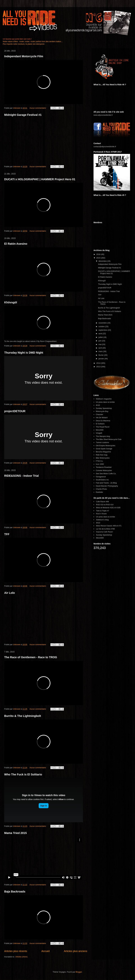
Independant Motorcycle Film (24, 56)
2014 (99, 363)
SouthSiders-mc (102, 480)
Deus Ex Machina (103, 421)
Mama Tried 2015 (15, 833)
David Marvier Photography (107, 486)
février (101, 355)
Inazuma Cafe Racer (104, 532)
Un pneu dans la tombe (105, 402)
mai (100, 344)
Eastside (99, 492)
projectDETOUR (15, 411)
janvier (102, 359)
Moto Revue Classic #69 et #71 (109, 526)
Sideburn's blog (102, 520)
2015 (99, 258)
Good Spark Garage (104, 449)
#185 (118, 508)
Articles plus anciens (76, 951)
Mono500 (100, 430)
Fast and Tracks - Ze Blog (106, 483)
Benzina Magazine (103, 452)
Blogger (79, 972)
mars (101, 351)
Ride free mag (102, 455)
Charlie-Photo (101, 489)
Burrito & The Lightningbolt (23, 716)
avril (100, 348)
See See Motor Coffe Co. (106, 474)
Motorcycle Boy (102, 411)
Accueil (45, 951)
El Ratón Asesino (16, 244)
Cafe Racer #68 (102, 502)
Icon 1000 (100, 464)
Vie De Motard (102, 418)
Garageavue (101, 477)
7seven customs (102, 442)
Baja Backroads (15, 891)
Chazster (99, 414)
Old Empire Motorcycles (105, 446)
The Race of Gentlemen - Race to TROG (31, 657)
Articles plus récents (16, 951)
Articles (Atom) (21, 957)
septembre (103, 330)
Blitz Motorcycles (103, 458)
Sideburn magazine (104, 399)
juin (100, 341)
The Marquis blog (103, 436)
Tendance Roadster (104, 467)
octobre (102, 327)
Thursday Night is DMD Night (24, 353)
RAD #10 (100, 505)
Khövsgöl (11, 302)
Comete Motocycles (104, 470)
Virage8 (99, 433)
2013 (99, 367)
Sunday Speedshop (104, 408)
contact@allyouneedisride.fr (105, 147)
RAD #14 (110, 505)
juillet (101, 337)
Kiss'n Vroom (101, 514)
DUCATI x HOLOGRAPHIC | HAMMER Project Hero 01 (40, 179)
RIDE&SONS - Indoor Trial (22, 476)
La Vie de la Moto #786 (105, 529)
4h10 (98, 405)
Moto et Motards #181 (105, 508)
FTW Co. (99, 461)
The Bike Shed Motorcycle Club (109, 439)
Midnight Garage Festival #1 (23, 115)
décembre (103, 261)
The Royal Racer (103, 427)
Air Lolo (10, 593)
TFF (7, 534)
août (101, 334)
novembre (103, 323)
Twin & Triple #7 (103, 511)
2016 (99, 254)
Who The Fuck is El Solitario (23, 774)
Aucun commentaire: (38, 108)
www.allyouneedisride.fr (103, 115)
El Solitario (100, 424)
